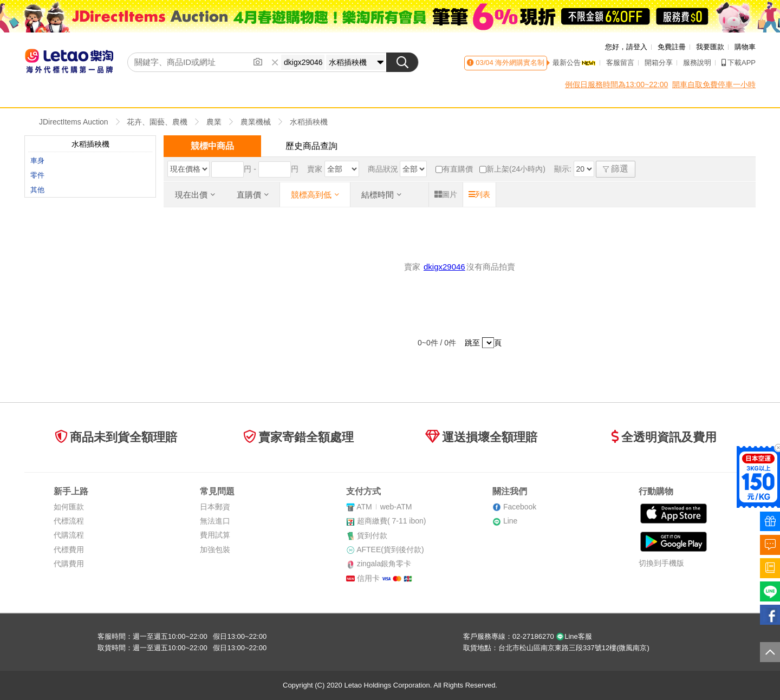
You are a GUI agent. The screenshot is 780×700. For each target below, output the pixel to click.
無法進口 (215, 521)
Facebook (520, 507)
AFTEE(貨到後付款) (390, 549)
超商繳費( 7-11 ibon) (392, 521)
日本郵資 (215, 507)
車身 (37, 161)
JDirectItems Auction (74, 122)
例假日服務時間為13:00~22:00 (616, 84)
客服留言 (620, 63)
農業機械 (256, 122)
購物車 (745, 47)
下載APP (739, 63)
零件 (37, 175)
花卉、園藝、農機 (157, 122)
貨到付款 (372, 535)
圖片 (446, 194)
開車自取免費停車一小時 (714, 84)
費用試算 (215, 535)
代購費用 (69, 564)
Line (510, 521)
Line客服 (574, 636)
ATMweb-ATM (384, 507)
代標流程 (69, 521)
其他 (37, 190)
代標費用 (69, 549)
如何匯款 (69, 507)
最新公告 (574, 63)
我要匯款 (710, 47)
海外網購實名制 (519, 63)
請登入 (637, 47)
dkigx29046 (444, 267)
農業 (214, 122)
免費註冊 (672, 47)
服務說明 (697, 63)
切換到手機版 (661, 563)
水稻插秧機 (309, 122)
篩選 (616, 169)
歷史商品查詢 (311, 146)
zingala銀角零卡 (384, 564)
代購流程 (69, 535)
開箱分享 (659, 63)
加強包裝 (215, 549)
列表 (479, 194)
